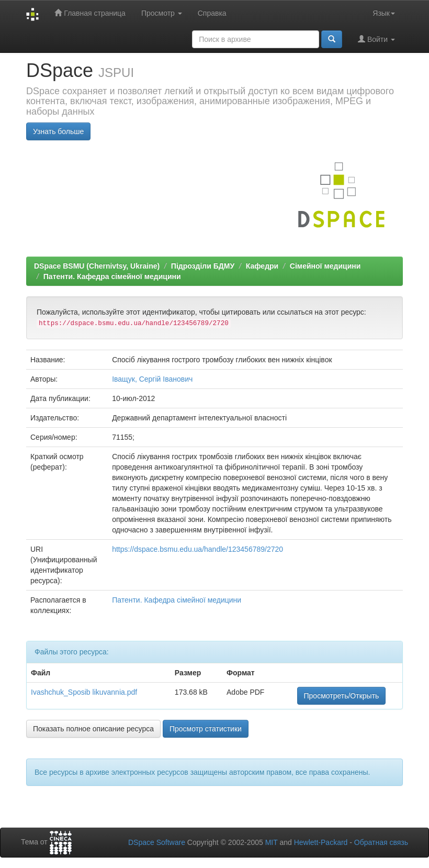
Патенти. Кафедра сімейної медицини (112, 276)
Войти (376, 39)
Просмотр (162, 13)
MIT (272, 842)
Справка (212, 13)
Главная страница (90, 13)
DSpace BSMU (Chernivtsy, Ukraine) (97, 266)
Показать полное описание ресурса (93, 729)
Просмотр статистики (206, 729)
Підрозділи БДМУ (203, 266)
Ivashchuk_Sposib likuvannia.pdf (84, 692)
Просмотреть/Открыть (342, 696)
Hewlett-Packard (321, 842)
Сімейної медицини (325, 266)
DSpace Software (157, 842)
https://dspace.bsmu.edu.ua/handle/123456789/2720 (197, 549)
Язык (384, 13)
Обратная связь (381, 842)
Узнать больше (58, 131)
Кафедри (262, 266)
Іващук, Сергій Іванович (152, 379)
